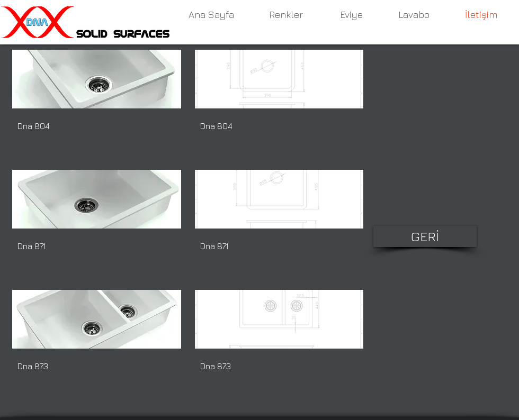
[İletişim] (481, 15)
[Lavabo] (414, 15)
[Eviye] (351, 15)
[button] (97, 103)
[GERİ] (425, 236)
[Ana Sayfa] (211, 15)
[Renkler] (286, 15)
